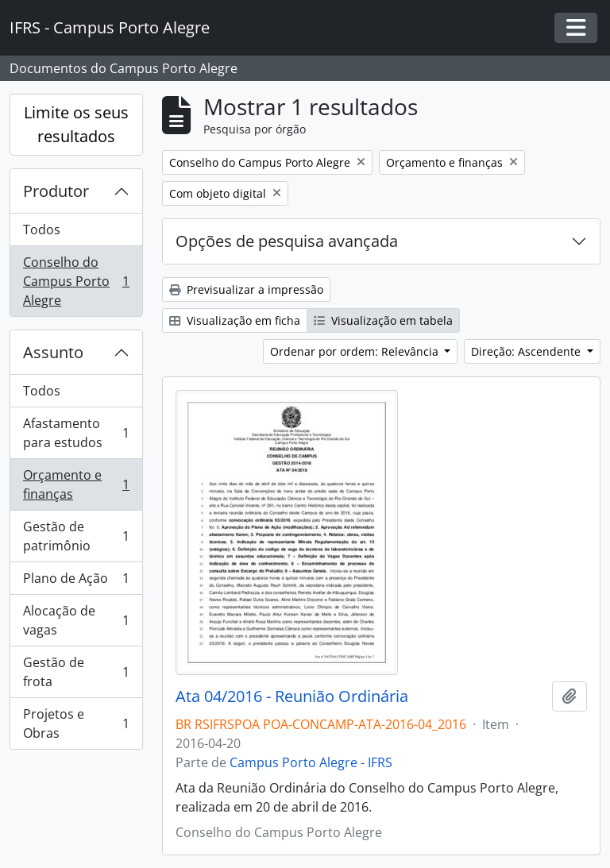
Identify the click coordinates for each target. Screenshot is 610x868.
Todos (42, 230)
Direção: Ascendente (527, 351)
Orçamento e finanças (76, 484)
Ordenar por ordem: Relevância (356, 351)
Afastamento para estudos (76, 433)
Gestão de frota (76, 672)
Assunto (53, 352)
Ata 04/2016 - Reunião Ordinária (292, 696)
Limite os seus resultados (76, 124)
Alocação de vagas (76, 620)
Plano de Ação (76, 582)
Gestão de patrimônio (76, 536)
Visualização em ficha (235, 320)
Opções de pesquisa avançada (287, 241)
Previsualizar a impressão (246, 289)
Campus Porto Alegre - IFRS (311, 762)
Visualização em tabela (383, 320)
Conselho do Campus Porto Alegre (76, 281)
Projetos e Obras (76, 723)
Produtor (56, 191)
